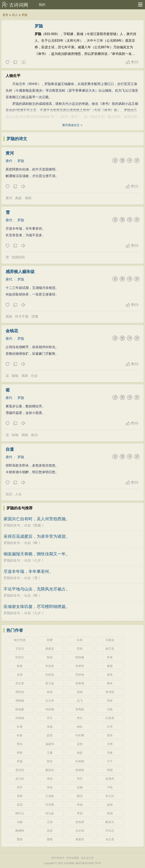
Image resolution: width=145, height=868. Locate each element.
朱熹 (110, 657)
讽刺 (28, 198)
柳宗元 (20, 813)
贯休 (110, 735)
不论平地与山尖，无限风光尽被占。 (37, 589)
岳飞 (80, 701)
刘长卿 (80, 735)
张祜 (50, 779)
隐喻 (15, 376)
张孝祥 (80, 666)
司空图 (50, 805)
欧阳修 (80, 657)
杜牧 (20, 735)
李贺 (80, 813)
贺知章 (80, 822)
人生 (18, 494)
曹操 (20, 839)
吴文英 (20, 683)
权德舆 (80, 770)
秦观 (110, 666)
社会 (34, 376)
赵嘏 (110, 805)
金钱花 (12, 331)
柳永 (110, 683)
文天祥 (50, 701)
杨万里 (110, 649)
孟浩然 (20, 770)
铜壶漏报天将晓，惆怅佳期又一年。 (37, 554)
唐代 (9, 161)
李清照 (110, 692)
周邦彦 (20, 692)
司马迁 (110, 831)
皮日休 (20, 779)
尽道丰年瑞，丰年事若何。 (28, 571)
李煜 (110, 701)
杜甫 (20, 727)
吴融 (80, 787)
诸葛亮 (80, 839)
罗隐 (24, 15)
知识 (9, 494)
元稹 (110, 709)
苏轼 (80, 649)
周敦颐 (20, 701)
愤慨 (35, 316)
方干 (110, 761)
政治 (34, 435)
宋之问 (110, 796)
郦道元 (110, 822)
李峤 (20, 796)
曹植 (50, 839)
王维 (110, 744)
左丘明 (80, 831)
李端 (80, 805)
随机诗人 (23, 62)
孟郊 (80, 744)
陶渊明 (20, 831)
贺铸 (80, 692)
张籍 (50, 727)
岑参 (110, 753)
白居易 (110, 718)
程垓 (50, 692)
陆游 (50, 657)
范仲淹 (80, 675)
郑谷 (50, 761)
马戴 (20, 822)
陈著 (20, 666)
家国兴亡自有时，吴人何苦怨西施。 (37, 519)
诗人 (15, 15)
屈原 (50, 831)
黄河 (10, 153)
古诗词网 (19, 5)
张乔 (20, 787)
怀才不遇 (22, 316)
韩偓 (110, 770)
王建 (50, 753)
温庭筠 (50, 744)
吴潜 (20, 675)
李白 (80, 718)
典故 (18, 198)
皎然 (50, 735)
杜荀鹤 (80, 761)
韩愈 (20, 753)
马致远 (110, 640)
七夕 (37, 560)
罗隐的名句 (12, 525)
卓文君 (110, 839)
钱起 (80, 753)
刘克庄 (20, 657)
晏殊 (110, 675)
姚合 (80, 727)
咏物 (15, 435)
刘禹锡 (20, 718)
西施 (37, 525)
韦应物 (50, 709)
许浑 (110, 727)
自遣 (10, 449)
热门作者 (15, 630)
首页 (5, 15)
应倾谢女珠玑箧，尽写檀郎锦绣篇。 (37, 607)
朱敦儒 (80, 683)
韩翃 (110, 813)
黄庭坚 (50, 649)
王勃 (50, 822)
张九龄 (50, 813)
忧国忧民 (18, 257)
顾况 (80, 796)
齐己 (50, 718)
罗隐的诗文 (17, 139)
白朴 (80, 640)
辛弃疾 (50, 666)
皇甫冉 (110, 779)
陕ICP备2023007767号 (89, 863)
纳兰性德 (20, 640)
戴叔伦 (50, 770)
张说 (50, 787)
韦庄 (80, 779)
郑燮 (50, 640)
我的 (42, 5)
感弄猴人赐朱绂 (20, 272)
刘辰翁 (50, 675)
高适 (20, 805)
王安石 (20, 649)
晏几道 (50, 683)
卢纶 (110, 787)
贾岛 (20, 744)
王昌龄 (50, 796)
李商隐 (80, 709)
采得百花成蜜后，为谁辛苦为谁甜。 (37, 536)
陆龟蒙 (20, 709)
